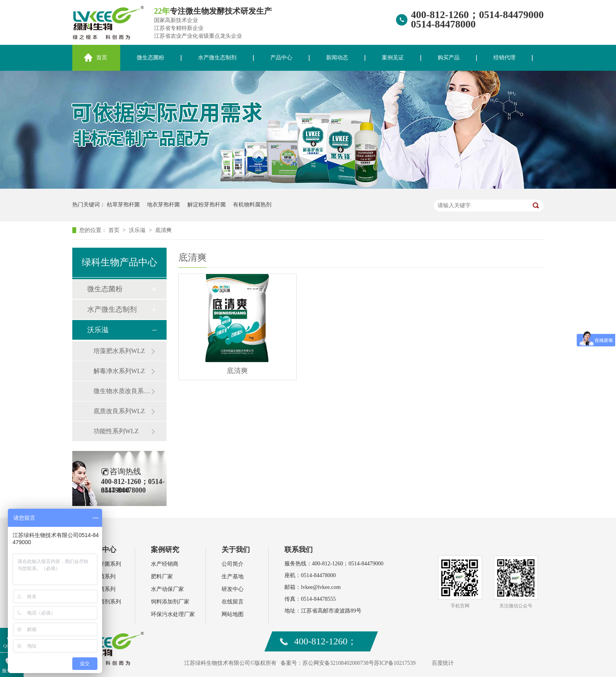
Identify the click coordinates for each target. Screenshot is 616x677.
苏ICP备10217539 (395, 663)
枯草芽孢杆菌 (123, 205)
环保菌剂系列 (104, 602)
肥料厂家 (162, 577)
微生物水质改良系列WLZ (122, 391)
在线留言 (233, 602)
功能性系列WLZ (116, 431)
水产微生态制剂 (217, 58)
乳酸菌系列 (102, 577)
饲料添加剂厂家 (170, 602)
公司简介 (233, 564)
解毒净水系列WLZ (119, 371)
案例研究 (165, 550)
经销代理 (504, 58)
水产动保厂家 (167, 589)
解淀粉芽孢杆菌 (207, 205)
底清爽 (163, 230)
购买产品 (449, 58)
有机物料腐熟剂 (252, 205)
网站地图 (233, 614)
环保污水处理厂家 (173, 614)
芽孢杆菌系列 (104, 564)
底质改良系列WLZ (119, 411)
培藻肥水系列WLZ (119, 351)
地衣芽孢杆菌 (163, 205)
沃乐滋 (138, 230)
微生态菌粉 (150, 58)
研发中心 (233, 589)
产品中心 (281, 58)
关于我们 (236, 550)
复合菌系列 (102, 589)
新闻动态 (337, 58)
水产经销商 (165, 564)
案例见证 (393, 58)
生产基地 (233, 577)
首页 (102, 58)
